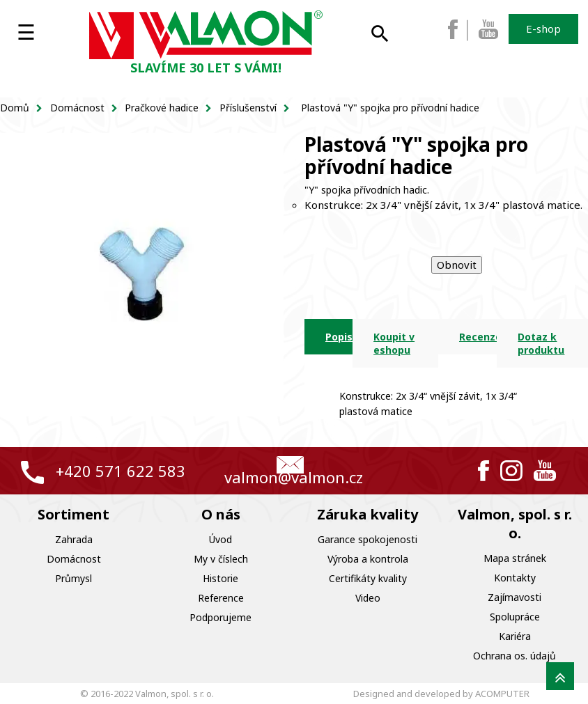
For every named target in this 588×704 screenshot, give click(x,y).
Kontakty (515, 578)
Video (368, 598)
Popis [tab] (339, 337)
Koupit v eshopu (394, 343)
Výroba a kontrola (368, 559)
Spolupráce (515, 617)
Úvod (220, 539)
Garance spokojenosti (367, 539)
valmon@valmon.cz (294, 477)
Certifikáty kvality (368, 578)
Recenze (478, 337)
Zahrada (74, 539)
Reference (221, 598)
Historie (220, 578)
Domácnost (74, 559)
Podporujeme (220, 617)
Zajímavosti (514, 597)
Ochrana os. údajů (514, 656)
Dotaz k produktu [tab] (541, 343)
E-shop (543, 29)
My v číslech (221, 559)
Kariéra (515, 636)
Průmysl (73, 578)
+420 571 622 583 (121, 471)
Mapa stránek (515, 558)
